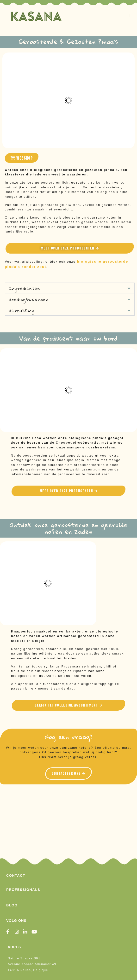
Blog (12, 905)
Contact (16, 876)
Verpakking (22, 310)
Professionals (23, 890)
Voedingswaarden (28, 299)
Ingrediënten (24, 288)
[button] (131, 15)
